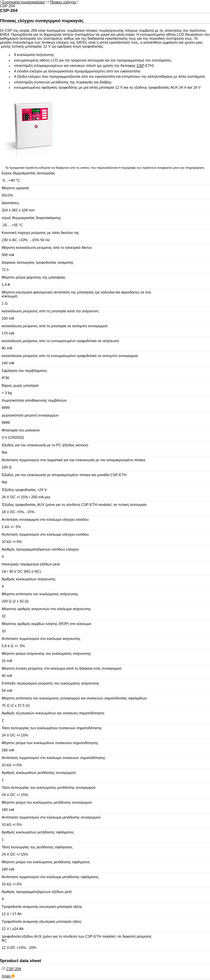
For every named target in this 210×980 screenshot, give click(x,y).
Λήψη (8, 976)
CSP (140, 66)
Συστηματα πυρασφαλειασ (23, 2)
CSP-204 (14, 969)
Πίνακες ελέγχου (63, 2)
